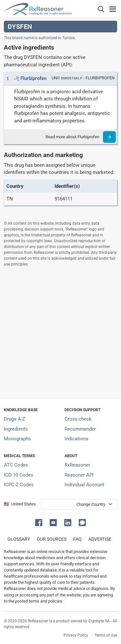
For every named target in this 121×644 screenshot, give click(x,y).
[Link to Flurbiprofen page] (33, 78)
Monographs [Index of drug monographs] (17, 439)
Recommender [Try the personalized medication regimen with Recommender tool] (80, 429)
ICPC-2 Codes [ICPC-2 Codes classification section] (19, 485)
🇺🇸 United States (20, 504)
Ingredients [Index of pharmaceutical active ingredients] (16, 429)
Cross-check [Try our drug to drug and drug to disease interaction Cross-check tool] (78, 419)
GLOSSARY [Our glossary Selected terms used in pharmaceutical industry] (19, 539)
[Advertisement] (60, 332)
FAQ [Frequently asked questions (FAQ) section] (77, 539)
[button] (40, 522)
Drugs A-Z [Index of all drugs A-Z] (15, 419)
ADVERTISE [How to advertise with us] (100, 539)
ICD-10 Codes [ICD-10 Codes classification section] (19, 475)
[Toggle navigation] (113, 9)
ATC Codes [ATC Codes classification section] (16, 465)
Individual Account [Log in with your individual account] (84, 485)
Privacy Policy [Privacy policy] (76, 635)
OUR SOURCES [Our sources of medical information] (52, 539)
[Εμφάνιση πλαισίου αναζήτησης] (101, 9)
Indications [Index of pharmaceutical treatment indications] (76, 439)
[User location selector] (79, 504)
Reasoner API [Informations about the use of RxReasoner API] (79, 475)
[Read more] (109, 137)
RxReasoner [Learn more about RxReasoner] (77, 465)
